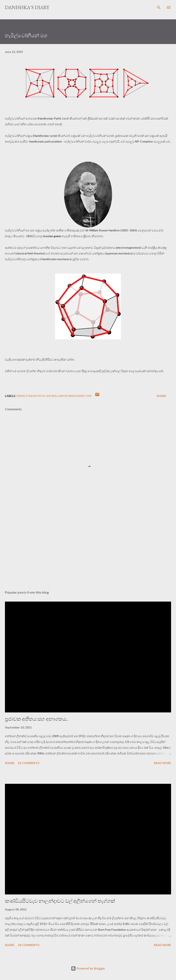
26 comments (29, 945)
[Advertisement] (88, 548)
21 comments (29, 763)
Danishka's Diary (27, 7)
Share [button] (161, 396)
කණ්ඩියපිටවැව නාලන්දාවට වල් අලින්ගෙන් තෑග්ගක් (60, 901)
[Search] (159, 7)
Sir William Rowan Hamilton (69, 396)
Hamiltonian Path (31, 396)
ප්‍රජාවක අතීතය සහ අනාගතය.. (36, 719)
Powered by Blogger (88, 968)
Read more (163, 763)
